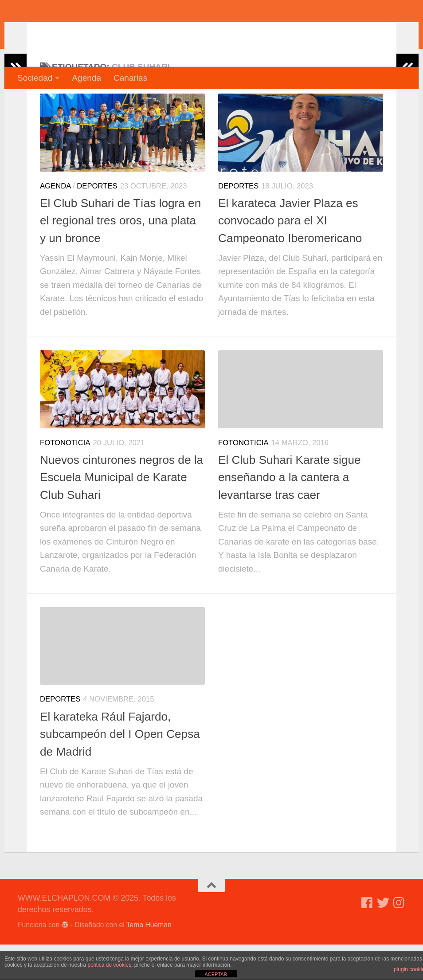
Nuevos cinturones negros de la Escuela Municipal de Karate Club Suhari (121, 513)
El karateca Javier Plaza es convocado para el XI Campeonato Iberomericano (290, 256)
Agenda (86, 78)
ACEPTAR (216, 974)
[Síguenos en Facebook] (367, 938)
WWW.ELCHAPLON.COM (148, 33)
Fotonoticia (65, 478)
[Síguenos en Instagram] (399, 938)
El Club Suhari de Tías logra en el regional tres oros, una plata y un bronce (120, 256)
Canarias (130, 78)
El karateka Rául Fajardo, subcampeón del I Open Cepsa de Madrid (120, 770)
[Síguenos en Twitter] (383, 938)
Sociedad (35, 78)
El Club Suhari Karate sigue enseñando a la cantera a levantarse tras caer (290, 513)
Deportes (97, 221)
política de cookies (109, 965)
